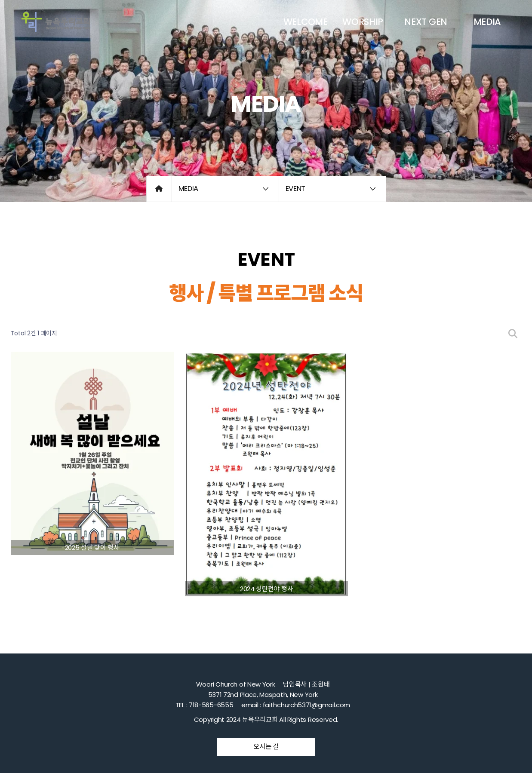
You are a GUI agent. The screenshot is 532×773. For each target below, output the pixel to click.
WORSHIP (363, 22)
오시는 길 (266, 747)
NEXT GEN (426, 22)
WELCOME (306, 22)
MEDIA (487, 22)
